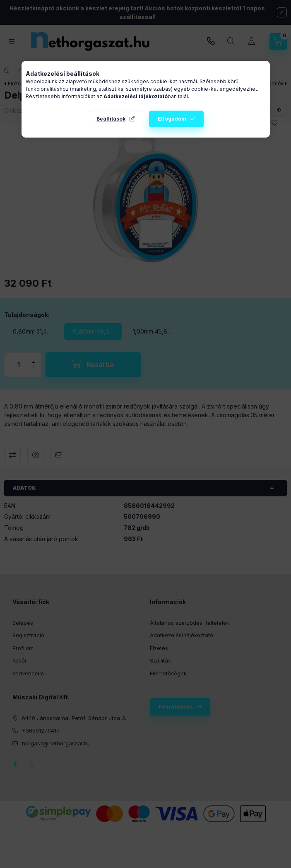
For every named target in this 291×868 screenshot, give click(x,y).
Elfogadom (172, 119)
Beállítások (111, 119)
